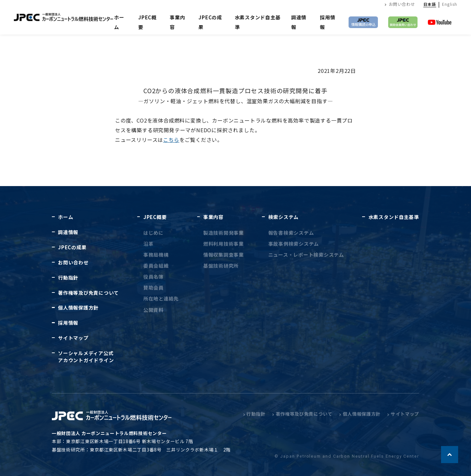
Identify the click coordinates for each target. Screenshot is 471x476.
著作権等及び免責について (88, 293)
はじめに (154, 233)
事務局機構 (156, 255)
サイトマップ (73, 338)
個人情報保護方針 (78, 307)
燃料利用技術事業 (224, 244)
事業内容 (213, 217)
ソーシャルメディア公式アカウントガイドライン (86, 356)
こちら (171, 140)
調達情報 (68, 232)
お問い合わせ (400, 4)
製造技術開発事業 (224, 233)
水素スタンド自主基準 (394, 217)
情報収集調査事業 (224, 255)
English (450, 4)
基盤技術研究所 (221, 266)
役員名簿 (154, 277)
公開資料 (154, 310)
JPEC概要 (155, 217)
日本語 (430, 4)
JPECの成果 (72, 247)
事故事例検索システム (294, 244)
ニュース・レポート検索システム (306, 255)
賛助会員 (154, 288)
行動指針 (68, 278)
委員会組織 (156, 266)
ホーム (119, 22)
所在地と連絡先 (161, 298)
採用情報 (68, 323)
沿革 (149, 244)
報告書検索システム (291, 233)
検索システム (284, 217)
